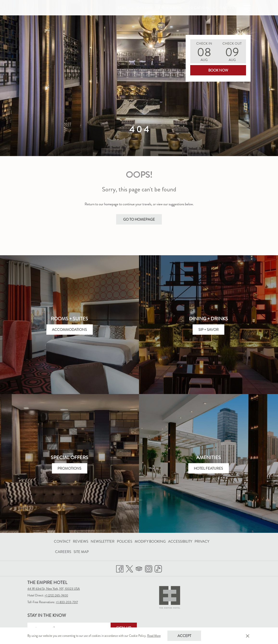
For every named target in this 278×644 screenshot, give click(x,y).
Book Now (218, 70)
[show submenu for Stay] (128, 8)
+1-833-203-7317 (67, 602)
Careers (63, 552)
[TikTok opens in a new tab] (158, 568)
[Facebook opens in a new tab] (120, 568)
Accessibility (180, 541)
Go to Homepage (139, 219)
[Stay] (119, 8)
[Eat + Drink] (167, 8)
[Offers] (141, 8)
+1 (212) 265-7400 (56, 595)
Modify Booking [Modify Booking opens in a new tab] (150, 542)
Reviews (81, 541)
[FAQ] (244, 8)
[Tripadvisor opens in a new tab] (139, 568)
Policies (125, 541)
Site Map (81, 552)
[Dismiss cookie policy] (248, 636)
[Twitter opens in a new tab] (129, 568)
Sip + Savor (208, 330)
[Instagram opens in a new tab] (149, 568)
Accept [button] (184, 636)
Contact (62, 541)
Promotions (69, 468)
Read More (154, 636)
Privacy (202, 541)
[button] (204, 51)
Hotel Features (208, 468)
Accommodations (69, 330)
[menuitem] (63, 542)
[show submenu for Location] (211, 8)
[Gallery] (225, 8)
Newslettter (103, 541)
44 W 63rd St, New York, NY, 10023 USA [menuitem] (54, 589)
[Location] (196, 8)
